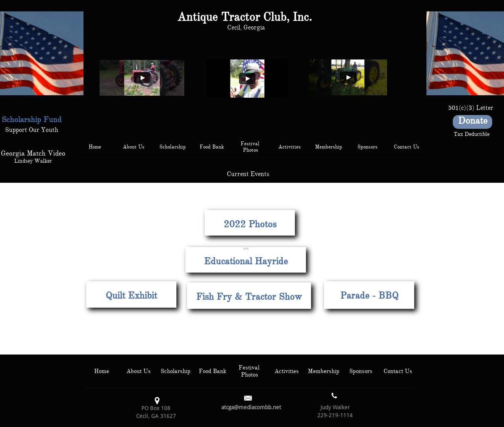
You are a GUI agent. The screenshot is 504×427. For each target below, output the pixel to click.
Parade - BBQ (369, 295)
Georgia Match (23, 153)
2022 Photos (250, 224)
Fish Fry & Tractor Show (249, 297)
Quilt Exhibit (131, 295)
